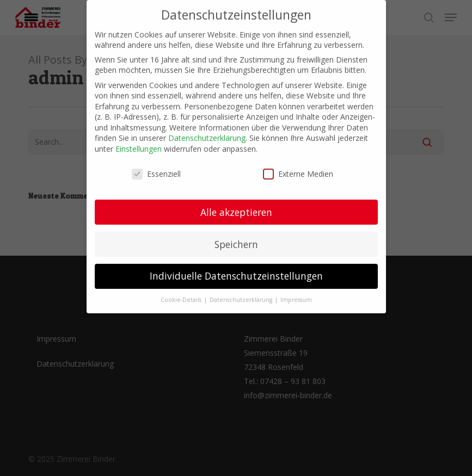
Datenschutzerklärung (207, 132)
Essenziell (156, 167)
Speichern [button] (236, 238)
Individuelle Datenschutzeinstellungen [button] (236, 270)
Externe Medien (298, 167)
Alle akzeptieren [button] (236, 206)
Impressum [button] (296, 294)
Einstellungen (139, 142)
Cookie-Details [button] (182, 294)
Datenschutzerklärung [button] (242, 294)
